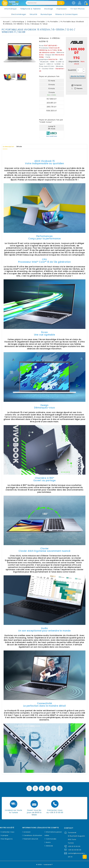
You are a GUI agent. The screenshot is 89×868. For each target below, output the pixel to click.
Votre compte (52, 828)
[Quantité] (80, 70)
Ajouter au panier (78, 76)
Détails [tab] (24, 147)
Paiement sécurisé (31, 839)
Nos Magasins (7, 839)
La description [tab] (10, 147)
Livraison (27, 832)
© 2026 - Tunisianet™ (45, 864)
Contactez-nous (8, 832)
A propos (5, 835)
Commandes (51, 839)
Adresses (49, 846)
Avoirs (48, 842)
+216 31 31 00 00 (74, 846)
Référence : (44, 38)
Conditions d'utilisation (33, 835)
